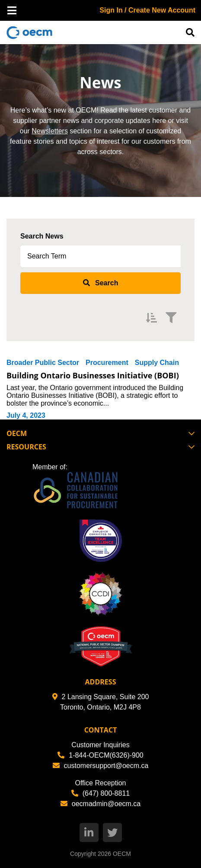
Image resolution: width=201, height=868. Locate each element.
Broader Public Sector (43, 363)
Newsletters (50, 131)
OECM (122, 854)
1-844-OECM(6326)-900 (100, 755)
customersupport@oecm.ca (101, 766)
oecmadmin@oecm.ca (100, 804)
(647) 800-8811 (100, 793)
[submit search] (100, 283)
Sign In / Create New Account (147, 10)
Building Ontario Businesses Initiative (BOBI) (93, 375)
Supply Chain (157, 363)
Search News (42, 236)
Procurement (107, 363)
